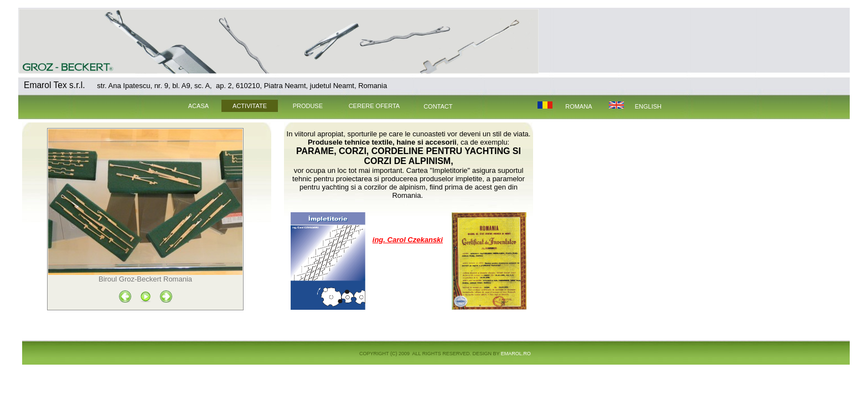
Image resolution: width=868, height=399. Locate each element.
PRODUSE (308, 106)
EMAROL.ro (516, 354)
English (648, 106)
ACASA (193, 106)
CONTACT (438, 106)
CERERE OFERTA (374, 106)
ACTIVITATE (250, 106)
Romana (578, 106)
